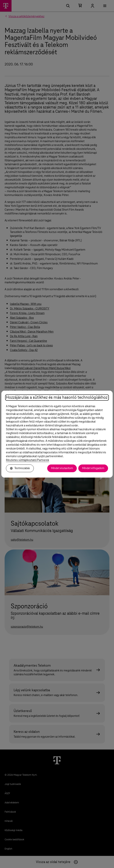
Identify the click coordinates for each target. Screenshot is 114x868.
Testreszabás (20, 468)
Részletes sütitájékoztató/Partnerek (28, 460)
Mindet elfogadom (93, 468)
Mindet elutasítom (62, 468)
